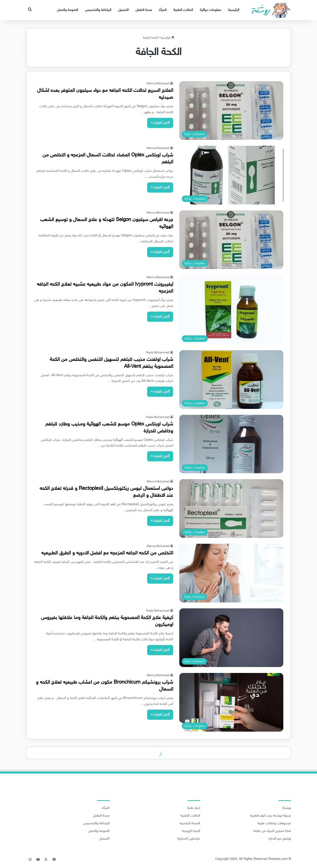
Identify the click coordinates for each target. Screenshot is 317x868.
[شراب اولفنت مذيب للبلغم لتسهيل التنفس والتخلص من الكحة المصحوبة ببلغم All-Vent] (231, 380)
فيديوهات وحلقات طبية (274, 823)
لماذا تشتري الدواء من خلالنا (272, 831)
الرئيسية (234, 10)
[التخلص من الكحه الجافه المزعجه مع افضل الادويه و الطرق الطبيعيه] (231, 573)
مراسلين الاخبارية (189, 839)
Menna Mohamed (158, 84)
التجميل (123, 10)
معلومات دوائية (211, 10)
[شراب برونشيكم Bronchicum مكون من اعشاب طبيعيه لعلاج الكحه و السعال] (231, 702)
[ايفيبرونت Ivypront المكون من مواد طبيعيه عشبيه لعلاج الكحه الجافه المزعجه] (231, 310)
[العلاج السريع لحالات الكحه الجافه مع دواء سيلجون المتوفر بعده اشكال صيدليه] (231, 111)
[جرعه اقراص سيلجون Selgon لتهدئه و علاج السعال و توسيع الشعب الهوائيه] (231, 240)
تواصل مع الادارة (280, 839)
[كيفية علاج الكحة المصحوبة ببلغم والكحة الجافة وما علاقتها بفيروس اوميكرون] (231, 638)
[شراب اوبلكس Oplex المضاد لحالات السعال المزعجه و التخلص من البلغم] (231, 175)
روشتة (287, 808)
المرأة (163, 10)
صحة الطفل (144, 10)
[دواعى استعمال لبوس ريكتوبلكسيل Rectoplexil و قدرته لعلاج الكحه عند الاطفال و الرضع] (231, 508)
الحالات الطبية (183, 10)
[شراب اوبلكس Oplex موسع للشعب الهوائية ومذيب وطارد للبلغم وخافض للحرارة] (231, 444)
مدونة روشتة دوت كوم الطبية (271, 816)
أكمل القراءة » (160, 123)
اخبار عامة (194, 808)
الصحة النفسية (190, 823)
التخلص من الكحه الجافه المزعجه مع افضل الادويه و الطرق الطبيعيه (107, 553)
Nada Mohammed (158, 353)
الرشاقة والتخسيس (98, 10)
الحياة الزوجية (191, 831)
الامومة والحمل (67, 10)
